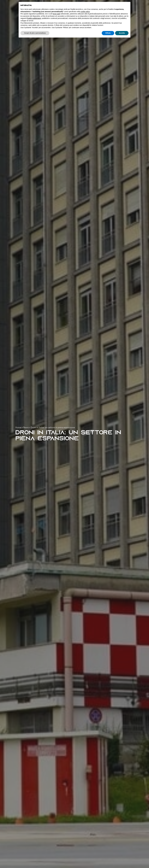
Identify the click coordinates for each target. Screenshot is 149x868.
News (26, 428)
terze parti (57, 14)
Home (18, 428)
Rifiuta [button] (108, 33)
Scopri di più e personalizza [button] (35, 33)
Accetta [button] (122, 33)
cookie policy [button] (85, 12)
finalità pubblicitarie (34, 18)
